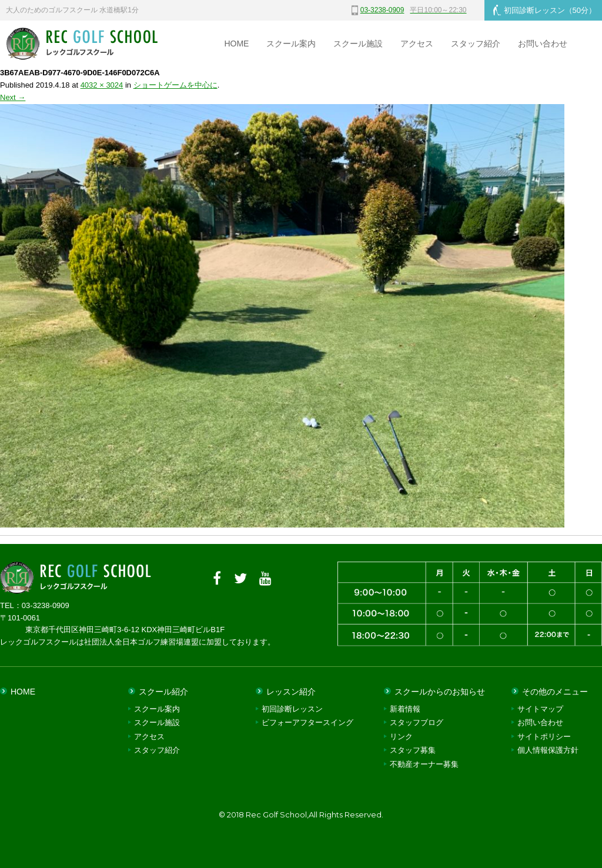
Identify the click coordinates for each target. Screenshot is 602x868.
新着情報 (405, 709)
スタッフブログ (417, 722)
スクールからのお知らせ (440, 692)
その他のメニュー (555, 692)
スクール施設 (358, 44)
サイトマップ (540, 709)
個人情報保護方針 (548, 750)
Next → (13, 97)
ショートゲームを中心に (175, 85)
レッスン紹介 (291, 692)
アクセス (417, 44)
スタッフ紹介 (476, 44)
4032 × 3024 (102, 85)
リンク (401, 737)
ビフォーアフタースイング (307, 722)
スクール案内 (291, 44)
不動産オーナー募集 (424, 764)
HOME (236, 44)
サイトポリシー (544, 737)
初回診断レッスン (545, 10)
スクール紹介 (163, 692)
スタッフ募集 (413, 750)
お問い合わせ (543, 44)
